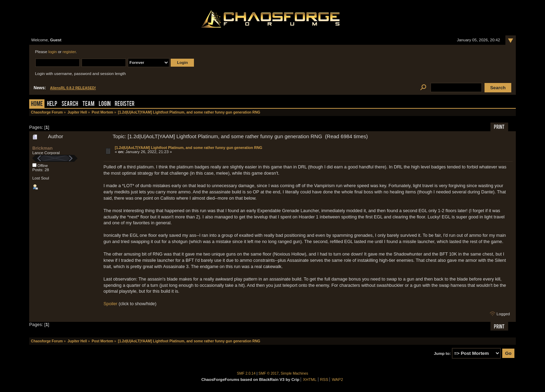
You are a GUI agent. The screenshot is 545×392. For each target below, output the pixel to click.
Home (37, 104)
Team (88, 104)
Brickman (42, 148)
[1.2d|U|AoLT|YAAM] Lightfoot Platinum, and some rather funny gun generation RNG (188, 148)
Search (70, 104)
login (52, 52)
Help (52, 104)
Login (105, 104)
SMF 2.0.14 (246, 373)
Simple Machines (295, 373)
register (69, 52)
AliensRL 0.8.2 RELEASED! (73, 88)
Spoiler (111, 304)
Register (125, 104)
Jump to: (442, 353)
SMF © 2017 (269, 373)
